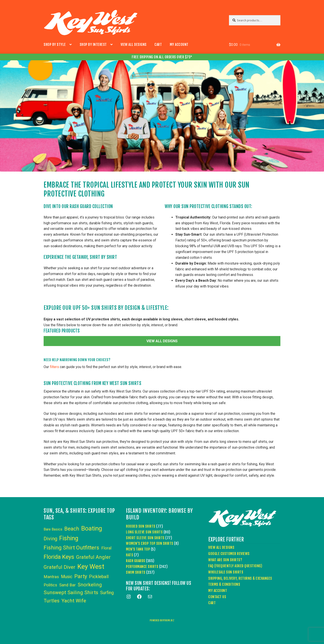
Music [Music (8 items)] (67, 577)
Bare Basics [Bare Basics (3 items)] (53, 529)
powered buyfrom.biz (162, 620)
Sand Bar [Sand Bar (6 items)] (67, 585)
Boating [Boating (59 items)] (92, 528)
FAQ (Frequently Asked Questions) (235, 566)
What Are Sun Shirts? (225, 560)
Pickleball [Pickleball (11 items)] (99, 577)
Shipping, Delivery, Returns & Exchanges (240, 578)
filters (54, 367)
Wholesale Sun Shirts (226, 572)
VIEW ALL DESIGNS (162, 341)
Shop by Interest (93, 45)
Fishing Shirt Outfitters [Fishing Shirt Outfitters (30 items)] (71, 548)
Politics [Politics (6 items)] (50, 585)
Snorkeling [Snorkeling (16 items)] (90, 585)
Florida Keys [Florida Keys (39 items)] (59, 557)
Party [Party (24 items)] (81, 576)
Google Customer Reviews (229, 554)
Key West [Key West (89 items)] (91, 567)
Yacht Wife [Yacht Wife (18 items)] (74, 601)
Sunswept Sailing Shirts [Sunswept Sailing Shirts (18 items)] (71, 592)
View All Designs (134, 45)
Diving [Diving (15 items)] (50, 539)
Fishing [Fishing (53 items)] (69, 538)
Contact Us (217, 597)
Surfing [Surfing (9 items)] (107, 593)
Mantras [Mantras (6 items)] (51, 577)
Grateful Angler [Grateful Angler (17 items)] (93, 557)
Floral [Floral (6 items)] (106, 548)
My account (179, 45)
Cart (158, 45)
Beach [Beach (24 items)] (72, 529)
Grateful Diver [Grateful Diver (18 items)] (60, 567)
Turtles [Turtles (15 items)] (52, 601)
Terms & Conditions (224, 584)
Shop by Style (55, 45)
